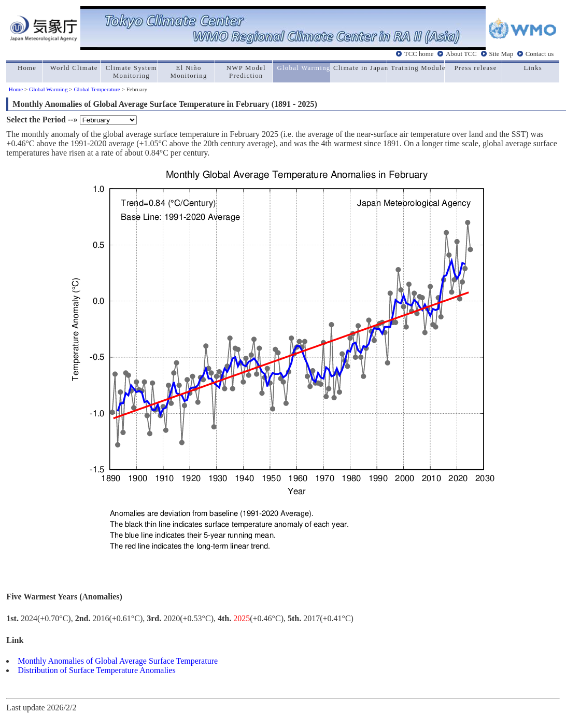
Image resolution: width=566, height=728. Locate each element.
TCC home (419, 53)
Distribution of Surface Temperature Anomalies (96, 670)
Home (16, 89)
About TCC (461, 53)
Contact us (540, 53)
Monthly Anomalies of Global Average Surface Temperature (118, 661)
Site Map (501, 53)
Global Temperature (97, 89)
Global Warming (48, 89)
